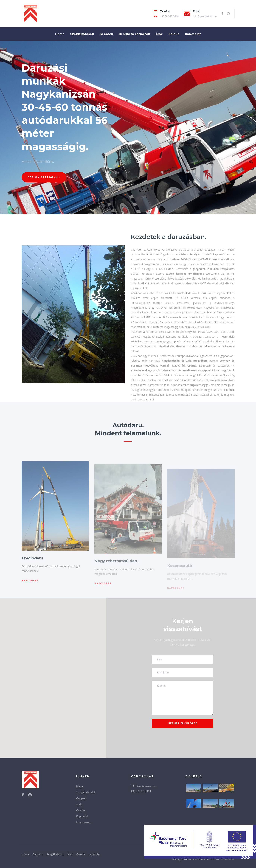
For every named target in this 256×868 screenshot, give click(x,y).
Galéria (80, 810)
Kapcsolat (82, 816)
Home (80, 786)
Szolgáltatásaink (86, 792)
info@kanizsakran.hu (205, 16)
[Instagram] (228, 13)
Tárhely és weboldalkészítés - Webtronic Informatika (203, 859)
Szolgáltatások (55, 854)
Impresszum (84, 822)
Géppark (81, 798)
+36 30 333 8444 (141, 791)
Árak (79, 804)
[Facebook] (222, 13)
